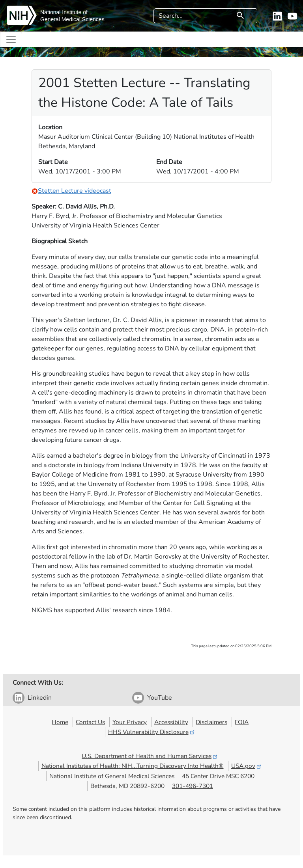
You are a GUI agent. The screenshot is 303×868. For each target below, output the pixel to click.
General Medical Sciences (72, 19)
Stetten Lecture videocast (71, 191)
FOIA (242, 722)
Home (60, 722)
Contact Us (90, 722)
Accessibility (171, 722)
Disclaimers (211, 722)
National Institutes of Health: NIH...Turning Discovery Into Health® (133, 766)
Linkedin (40, 698)
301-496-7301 (193, 786)
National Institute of (64, 12)
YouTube (160, 698)
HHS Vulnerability (152, 732)
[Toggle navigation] (11, 39)
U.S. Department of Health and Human (150, 756)
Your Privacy (130, 722)
